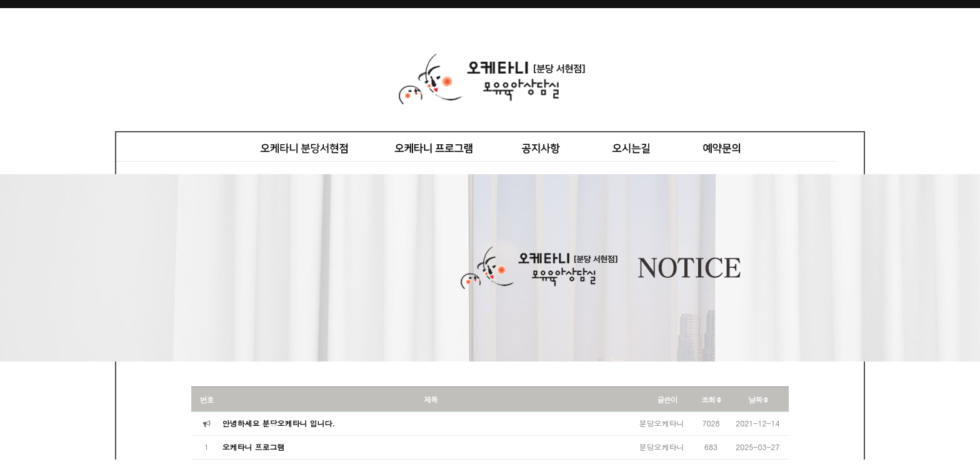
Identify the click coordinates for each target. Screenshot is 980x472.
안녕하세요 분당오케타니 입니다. (279, 423)
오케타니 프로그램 (254, 447)
